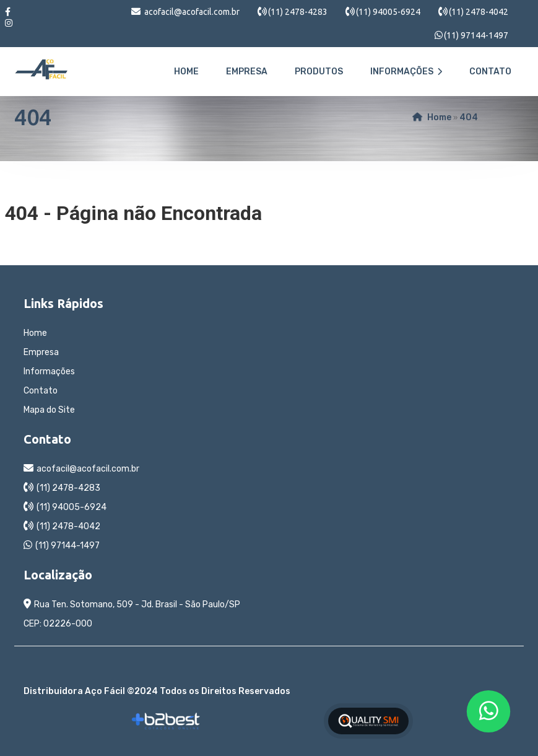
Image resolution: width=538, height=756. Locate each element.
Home (186, 72)
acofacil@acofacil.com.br (192, 12)
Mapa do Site (49, 410)
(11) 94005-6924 (388, 12)
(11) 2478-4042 (479, 12)
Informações (406, 72)
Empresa (247, 72)
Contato (490, 72)
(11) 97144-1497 (476, 35)
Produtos (319, 72)
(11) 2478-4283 (298, 12)
